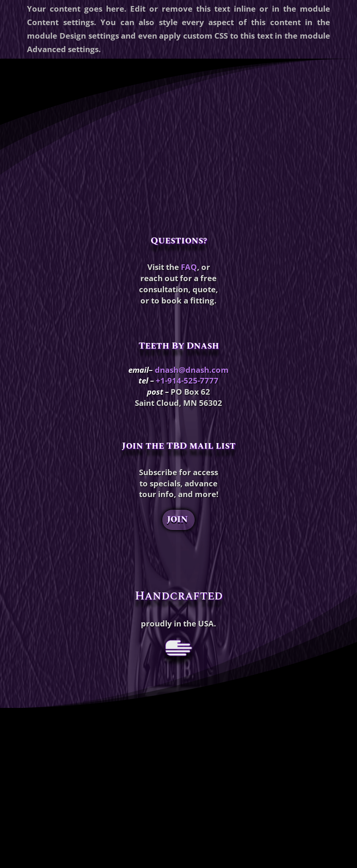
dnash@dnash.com (192, 370)
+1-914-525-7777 (187, 380)
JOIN (177, 520)
